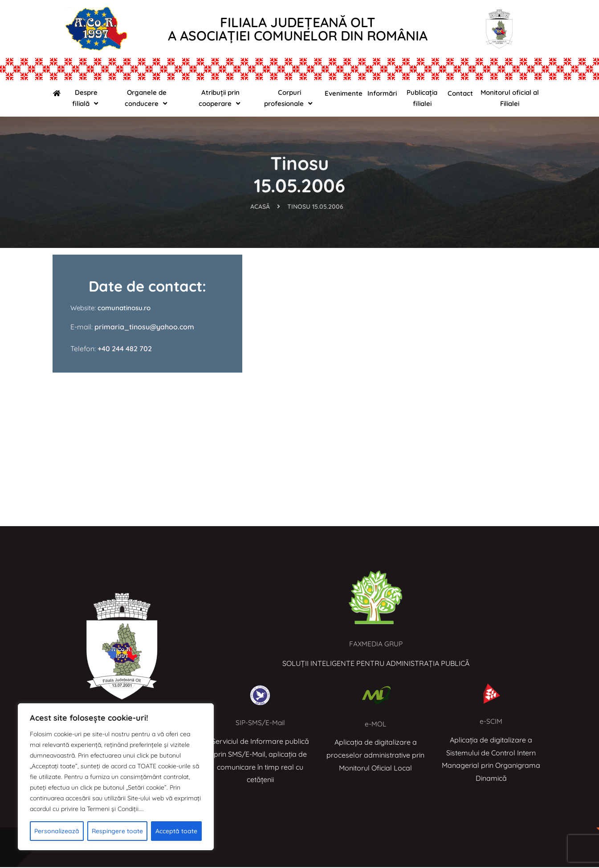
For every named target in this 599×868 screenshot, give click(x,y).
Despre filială (86, 98)
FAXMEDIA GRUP (376, 645)
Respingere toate (117, 831)
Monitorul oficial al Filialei (510, 98)
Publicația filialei (422, 98)
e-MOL (376, 725)
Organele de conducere (147, 98)
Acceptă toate (176, 831)
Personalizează (57, 831)
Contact (460, 93)
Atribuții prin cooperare (220, 98)
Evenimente (344, 93)
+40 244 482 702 (125, 349)
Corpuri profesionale (289, 98)
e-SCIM (491, 722)
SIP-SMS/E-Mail (260, 723)
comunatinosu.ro (124, 309)
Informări (382, 93)
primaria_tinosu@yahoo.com (143, 328)
